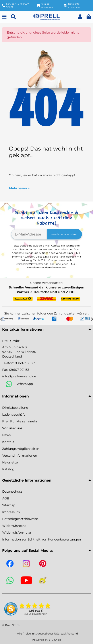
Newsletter (11, 462)
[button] (80, 17)
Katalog (8, 469)
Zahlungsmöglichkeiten (21, 449)
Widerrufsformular (17, 533)
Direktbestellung (15, 408)
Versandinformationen (20, 456)
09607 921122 (25, 363)
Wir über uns (12, 428)
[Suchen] (13, 17)
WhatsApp (25, 384)
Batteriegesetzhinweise (20, 519)
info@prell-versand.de (19, 376)
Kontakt (8, 442)
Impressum (11, 512)
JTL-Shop (55, 640)
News (6, 435)
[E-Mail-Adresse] (29, 234)
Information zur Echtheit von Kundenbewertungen (42, 539)
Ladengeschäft (14, 414)
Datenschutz (12, 491)
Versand (73, 634)
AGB (6, 498)
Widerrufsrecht (14, 526)
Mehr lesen (19, 188)
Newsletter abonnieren (64, 234)
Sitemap (9, 505)
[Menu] (4, 17)
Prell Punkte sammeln (19, 421)
